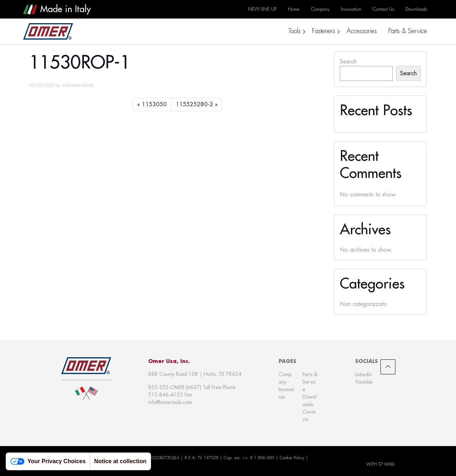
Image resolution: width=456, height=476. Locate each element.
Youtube (364, 382)
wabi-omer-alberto (78, 85)
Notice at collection (120, 461)
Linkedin (364, 374)
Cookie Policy (292, 458)
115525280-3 (194, 104)
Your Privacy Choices (48, 462)
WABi (389, 464)
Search (348, 62)
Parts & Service (310, 382)
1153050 (154, 104)
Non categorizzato (364, 304)
